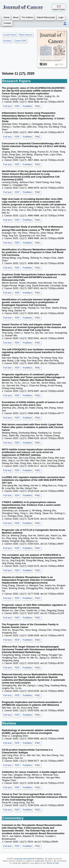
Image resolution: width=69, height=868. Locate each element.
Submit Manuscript (46, 17)
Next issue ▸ (26, 35)
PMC (38, 106)
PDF (17, 106)
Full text (7, 106)
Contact (7, 23)
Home (6, 17)
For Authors (27, 17)
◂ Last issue (9, 35)
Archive (7, 41)
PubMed (27, 106)
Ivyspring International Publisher (29, 859)
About (16, 17)
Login (61, 17)
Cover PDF (20, 41)
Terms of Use (53, 863)
